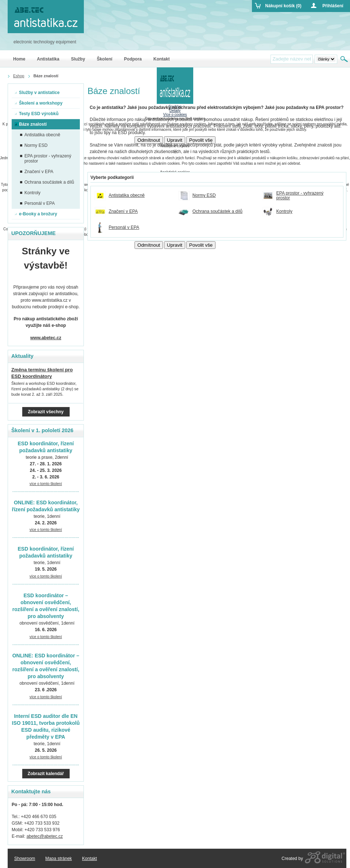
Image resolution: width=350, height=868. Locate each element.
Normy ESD (204, 196)
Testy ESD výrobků (36, 114)
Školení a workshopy (38, 103)
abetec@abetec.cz (45, 836)
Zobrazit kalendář (46, 774)
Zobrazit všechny (46, 412)
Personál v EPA (124, 228)
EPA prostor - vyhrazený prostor (300, 196)
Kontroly (284, 212)
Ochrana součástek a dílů (217, 212)
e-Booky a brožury (36, 214)
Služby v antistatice (37, 93)
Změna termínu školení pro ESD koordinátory (42, 373)
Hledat (345, 59)
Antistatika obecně (127, 196)
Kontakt (90, 859)
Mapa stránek (59, 859)
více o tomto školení (46, 484)
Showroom (25, 859)
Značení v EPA (123, 212)
